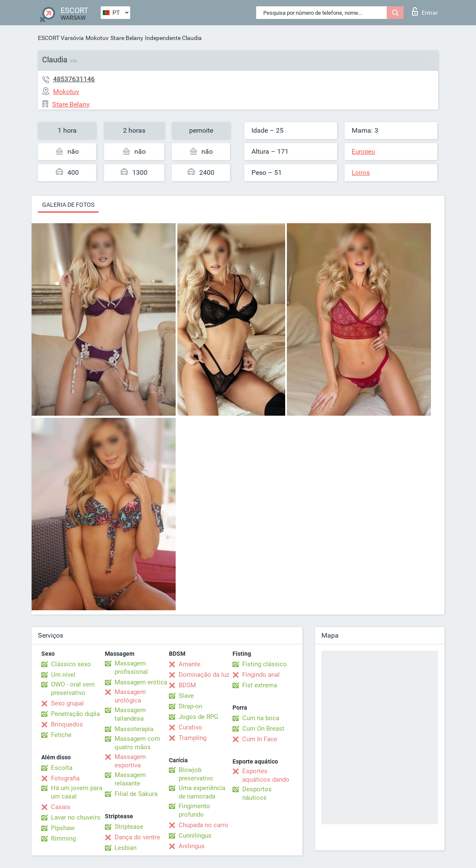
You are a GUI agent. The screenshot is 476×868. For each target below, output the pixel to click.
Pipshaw (63, 828)
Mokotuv (97, 38)
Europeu (363, 152)
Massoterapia (134, 729)
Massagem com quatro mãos (137, 743)
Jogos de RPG (198, 717)
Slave (186, 696)
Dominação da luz (204, 675)
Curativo (190, 727)
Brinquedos (67, 724)
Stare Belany (127, 38)
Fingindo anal (261, 675)
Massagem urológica (130, 696)
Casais (61, 807)
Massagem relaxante (130, 779)
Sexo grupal (67, 703)
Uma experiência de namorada (202, 792)
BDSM (187, 685)
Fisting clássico (265, 664)
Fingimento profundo (194, 810)
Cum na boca (261, 718)
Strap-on (190, 706)
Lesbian (126, 848)
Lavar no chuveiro (76, 817)
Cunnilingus (195, 836)
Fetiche (61, 735)
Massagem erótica (141, 682)
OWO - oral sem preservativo (73, 689)
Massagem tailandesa (130, 714)
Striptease (129, 827)
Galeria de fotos (68, 205)
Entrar (425, 11)
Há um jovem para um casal (77, 792)
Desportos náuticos (257, 793)
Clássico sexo (71, 664)
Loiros (361, 173)
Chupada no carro (203, 825)
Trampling (193, 738)
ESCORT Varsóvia (61, 38)
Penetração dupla (75, 714)
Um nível (63, 675)
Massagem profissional (131, 668)
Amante (190, 664)
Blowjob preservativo (196, 774)
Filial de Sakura (136, 794)
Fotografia (65, 778)
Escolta (62, 768)
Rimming (63, 839)
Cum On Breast (263, 729)
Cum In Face (260, 739)
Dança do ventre (137, 837)
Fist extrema (260, 685)
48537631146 (74, 79)
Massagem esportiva (130, 761)
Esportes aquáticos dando (266, 775)
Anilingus (192, 846)
